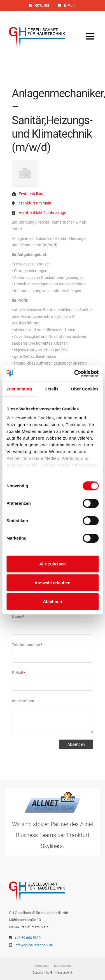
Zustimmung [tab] (19, 389)
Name (18, 617)
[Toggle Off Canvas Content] (90, 36)
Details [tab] (52, 389)
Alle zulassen (53, 564)
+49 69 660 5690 (28, 938)
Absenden (76, 744)
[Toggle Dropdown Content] (69, 6)
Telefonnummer (27, 645)
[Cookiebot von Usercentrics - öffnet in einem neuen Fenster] (75, 374)
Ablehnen (52, 602)
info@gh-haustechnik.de (34, 945)
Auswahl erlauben (52, 583)
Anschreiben (23, 701)
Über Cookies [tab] (85, 389)
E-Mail (18, 673)
